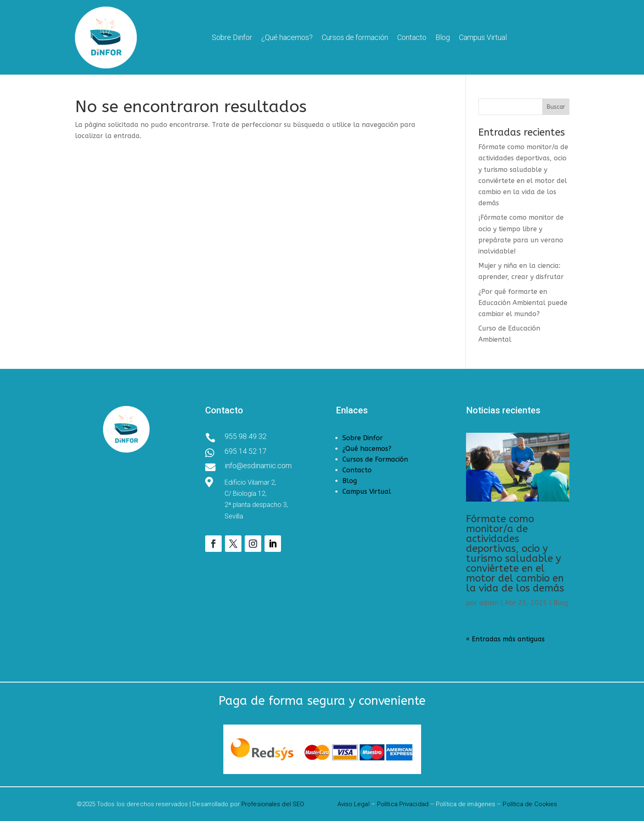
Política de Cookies (530, 804)
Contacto (412, 37)
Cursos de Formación (375, 459)
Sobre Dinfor (232, 37)
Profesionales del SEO (273, 804)
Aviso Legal (354, 804)
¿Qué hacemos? (287, 37)
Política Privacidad (403, 804)
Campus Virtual (483, 37)
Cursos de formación (355, 37)
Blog (443, 37)
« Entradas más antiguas (505, 639)
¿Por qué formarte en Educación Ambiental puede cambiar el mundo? (523, 303)
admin (489, 603)
